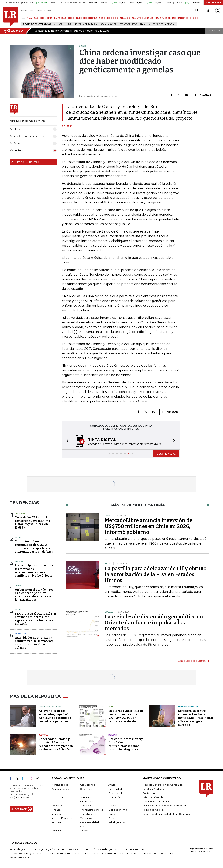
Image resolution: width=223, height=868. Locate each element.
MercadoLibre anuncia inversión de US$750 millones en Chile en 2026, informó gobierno (149, 526)
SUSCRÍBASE (213, 3)
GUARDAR (203, 95)
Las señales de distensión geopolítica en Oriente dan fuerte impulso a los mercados (154, 623)
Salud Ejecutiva (117, 822)
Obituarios (86, 818)
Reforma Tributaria (86, 24)
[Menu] (24, 18)
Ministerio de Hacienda (161, 24)
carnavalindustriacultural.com (62, 853)
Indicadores (58, 814)
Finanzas (57, 810)
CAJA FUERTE (163, 18)
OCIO (71, 18)
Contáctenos (150, 793)
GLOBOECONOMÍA (86, 18)
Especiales (86, 806)
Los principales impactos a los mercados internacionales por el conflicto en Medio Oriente (34, 571)
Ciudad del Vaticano (50, 707)
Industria (20, 634)
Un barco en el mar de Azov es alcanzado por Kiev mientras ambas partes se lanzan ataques (34, 595)
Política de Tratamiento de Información (165, 806)
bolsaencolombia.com (138, 849)
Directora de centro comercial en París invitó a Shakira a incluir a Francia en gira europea (196, 718)
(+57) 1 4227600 (19, 797)
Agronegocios (60, 785)
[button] (67, 441)
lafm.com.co (149, 853)
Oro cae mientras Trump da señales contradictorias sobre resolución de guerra (126, 744)
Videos (84, 831)
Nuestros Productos (154, 789)
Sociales (57, 831)
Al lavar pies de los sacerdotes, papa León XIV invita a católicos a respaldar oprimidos (55, 716)
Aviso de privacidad (154, 797)
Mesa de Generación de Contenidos (163, 785)
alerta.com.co (167, 853)
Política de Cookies (153, 810)
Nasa (60, 24)
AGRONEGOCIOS (108, 18)
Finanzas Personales (91, 810)
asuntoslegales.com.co (23, 849)
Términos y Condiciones (156, 801)
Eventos (113, 806)
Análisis (112, 785)
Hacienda (20, 513)
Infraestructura (88, 814)
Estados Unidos (128, 24)
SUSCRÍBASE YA (166, 454)
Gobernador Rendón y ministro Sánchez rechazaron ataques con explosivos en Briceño (56, 744)
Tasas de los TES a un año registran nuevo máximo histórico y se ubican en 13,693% (32, 523)
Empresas (57, 806)
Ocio (111, 818)
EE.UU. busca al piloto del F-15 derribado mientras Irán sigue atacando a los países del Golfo (36, 619)
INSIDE (194, 18)
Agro (111, 707)
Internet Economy (62, 818)
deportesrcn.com (20, 858)
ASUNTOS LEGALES (143, 18)
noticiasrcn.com (129, 853)
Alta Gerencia (88, 785)
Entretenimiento (188, 707)
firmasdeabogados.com (107, 849)
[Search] (197, 10)
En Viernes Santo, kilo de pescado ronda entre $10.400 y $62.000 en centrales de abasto (126, 716)
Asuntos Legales (61, 789)
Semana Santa (108, 24)
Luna (69, 24)
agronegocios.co (49, 849)
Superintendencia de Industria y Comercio (167, 814)
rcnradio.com (109, 853)
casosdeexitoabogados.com (26, 853)
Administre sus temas (25, 162)
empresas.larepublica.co (76, 849)
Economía (114, 797)
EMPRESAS (60, 18)
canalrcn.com (90, 853)
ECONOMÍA (46, 18)
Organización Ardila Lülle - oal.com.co (201, 850)
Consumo (57, 797)
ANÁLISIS (125, 18)
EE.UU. (18, 537)
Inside (112, 814)
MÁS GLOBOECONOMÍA (191, 661)
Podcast (56, 822)
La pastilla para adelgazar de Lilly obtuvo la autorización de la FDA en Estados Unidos (156, 574)
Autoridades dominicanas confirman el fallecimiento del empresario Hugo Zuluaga (34, 643)
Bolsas (19, 561)
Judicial (43, 735)
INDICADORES (180, 18)
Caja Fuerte (87, 789)
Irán (143, 24)
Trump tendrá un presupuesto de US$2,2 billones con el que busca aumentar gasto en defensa (34, 547)
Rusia (18, 585)
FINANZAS (32, 18)
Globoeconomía (118, 810)
